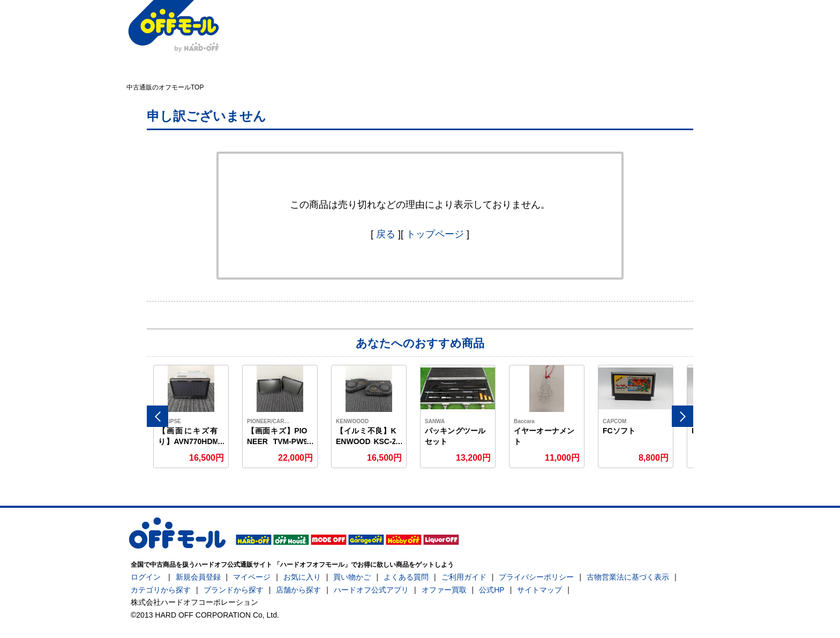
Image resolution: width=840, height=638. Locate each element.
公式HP (492, 590)
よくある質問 (406, 577)
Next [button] (682, 416)
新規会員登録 (198, 577)
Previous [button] (157, 416)
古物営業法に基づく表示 (628, 577)
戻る (386, 234)
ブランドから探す (234, 590)
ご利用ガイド (464, 577)
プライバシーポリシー (536, 577)
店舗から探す (298, 590)
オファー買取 (444, 590)
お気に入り (302, 577)
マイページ (252, 577)
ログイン (146, 577)
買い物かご (352, 577)
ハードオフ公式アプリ (371, 590)
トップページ (435, 234)
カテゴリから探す (161, 590)
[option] (191, 416)
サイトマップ (539, 590)
